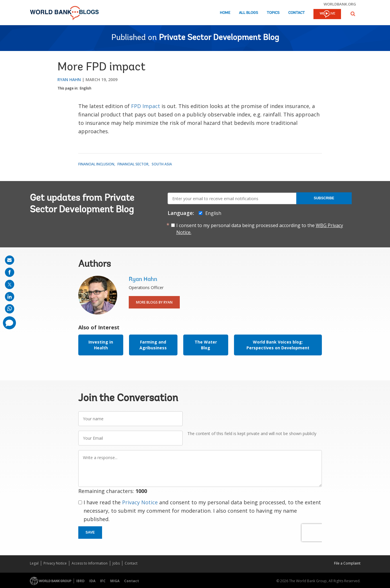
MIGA (115, 581)
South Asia (162, 164)
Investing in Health (101, 345)
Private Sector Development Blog (219, 38)
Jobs (116, 563)
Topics (273, 13)
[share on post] (10, 284)
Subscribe (324, 198)
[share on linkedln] (10, 297)
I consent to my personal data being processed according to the (260, 229)
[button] (353, 14)
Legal (34, 563)
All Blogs (248, 13)
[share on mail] (10, 260)
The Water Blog (206, 345)
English (86, 88)
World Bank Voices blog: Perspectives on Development (278, 345)
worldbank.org (340, 4)
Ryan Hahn (69, 80)
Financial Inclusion (96, 164)
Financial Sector (133, 164)
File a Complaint (347, 563)
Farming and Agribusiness (153, 345)
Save (90, 532)
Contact (296, 13)
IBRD (80, 581)
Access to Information (90, 563)
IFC (103, 581)
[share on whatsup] (10, 309)
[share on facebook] (10, 272)
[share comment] (9, 323)
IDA (92, 581)
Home (225, 13)
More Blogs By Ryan (154, 302)
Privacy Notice (140, 502)
